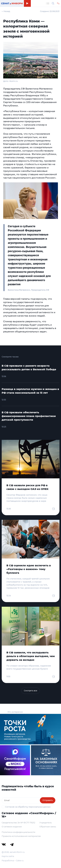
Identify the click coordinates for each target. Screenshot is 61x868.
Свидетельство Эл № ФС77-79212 (18, 823)
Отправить (48, 800)
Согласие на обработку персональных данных (28, 807)
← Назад (6, 11)
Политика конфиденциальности (18, 832)
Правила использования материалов (21, 836)
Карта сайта (8, 856)
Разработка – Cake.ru (13, 860)
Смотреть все (31, 691)
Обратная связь (48, 827)
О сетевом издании (12, 827)
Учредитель (46, 823)
